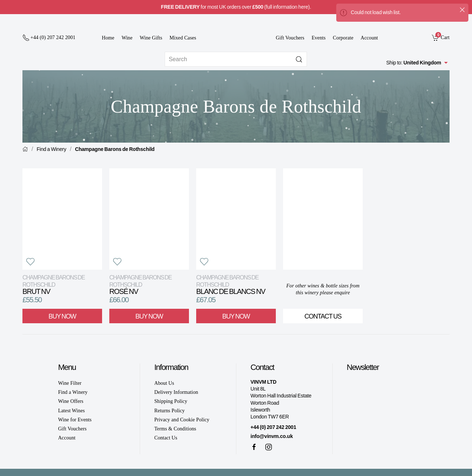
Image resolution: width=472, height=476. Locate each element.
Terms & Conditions (175, 429)
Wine (127, 38)
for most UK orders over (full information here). (236, 7)
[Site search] (236, 59)
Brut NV (54, 285)
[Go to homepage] (236, 33)
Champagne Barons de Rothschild (115, 149)
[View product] (62, 219)
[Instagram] (269, 447)
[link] (441, 37)
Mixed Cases (183, 38)
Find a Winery (51, 149)
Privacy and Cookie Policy (182, 420)
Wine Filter (70, 383)
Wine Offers (71, 401)
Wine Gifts (151, 38)
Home (108, 38)
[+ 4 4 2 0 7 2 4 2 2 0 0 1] (49, 38)
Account (369, 38)
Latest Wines (71, 411)
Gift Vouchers (290, 38)
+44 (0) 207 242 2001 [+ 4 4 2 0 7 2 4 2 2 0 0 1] (273, 427)
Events (319, 38)
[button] (30, 262)
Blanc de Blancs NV (231, 285)
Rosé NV (140, 285)
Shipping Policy (171, 401)
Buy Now (62, 316)
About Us (164, 383)
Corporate (343, 38)
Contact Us (323, 316)
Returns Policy (169, 411)
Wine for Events (75, 420)
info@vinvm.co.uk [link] (272, 436)
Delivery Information (176, 392)
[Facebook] (254, 447)
